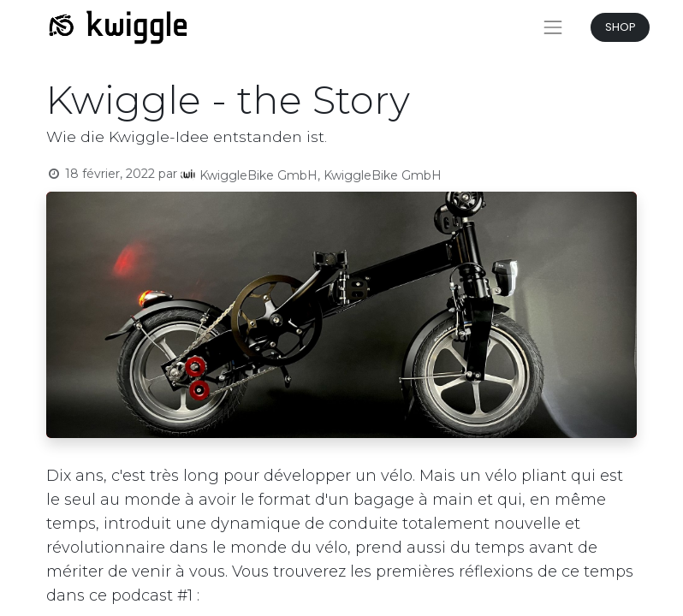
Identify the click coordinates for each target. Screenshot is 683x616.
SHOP (621, 27)
